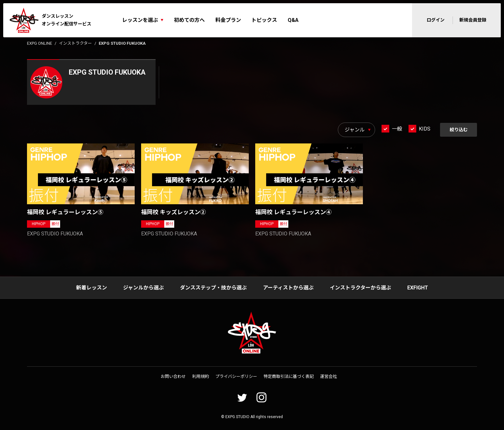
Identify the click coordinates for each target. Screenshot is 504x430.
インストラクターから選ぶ (360, 288)
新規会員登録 (473, 20)
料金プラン (228, 20)
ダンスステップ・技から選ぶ (213, 288)
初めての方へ (189, 20)
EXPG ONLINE (40, 43)
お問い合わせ (173, 376)
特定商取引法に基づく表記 (289, 376)
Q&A (293, 20)
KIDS (424, 129)
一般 (397, 129)
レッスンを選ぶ (140, 20)
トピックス (264, 20)
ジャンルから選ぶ (144, 288)
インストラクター (75, 43)
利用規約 (201, 376)
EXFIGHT (418, 288)
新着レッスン (92, 288)
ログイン (436, 20)
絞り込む (458, 130)
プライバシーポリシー (236, 376)
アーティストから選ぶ (288, 288)
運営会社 (328, 376)
